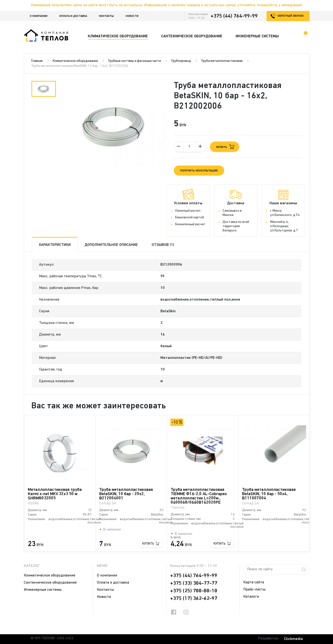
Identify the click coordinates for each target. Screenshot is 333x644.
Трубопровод (181, 61)
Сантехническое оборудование (50, 583)
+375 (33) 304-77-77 (194, 583)
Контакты (106, 16)
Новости (132, 16)
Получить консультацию (199, 171)
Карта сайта (254, 582)
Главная (37, 61)
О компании (39, 16)
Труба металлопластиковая (222, 61)
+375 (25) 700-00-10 (194, 591)
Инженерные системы (43, 590)
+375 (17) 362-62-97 (194, 599)
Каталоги (251, 597)
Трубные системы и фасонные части (134, 61)
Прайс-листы (254, 590)
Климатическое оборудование (75, 61)
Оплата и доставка (73, 16)
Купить (148, 544)
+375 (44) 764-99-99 (234, 16)
